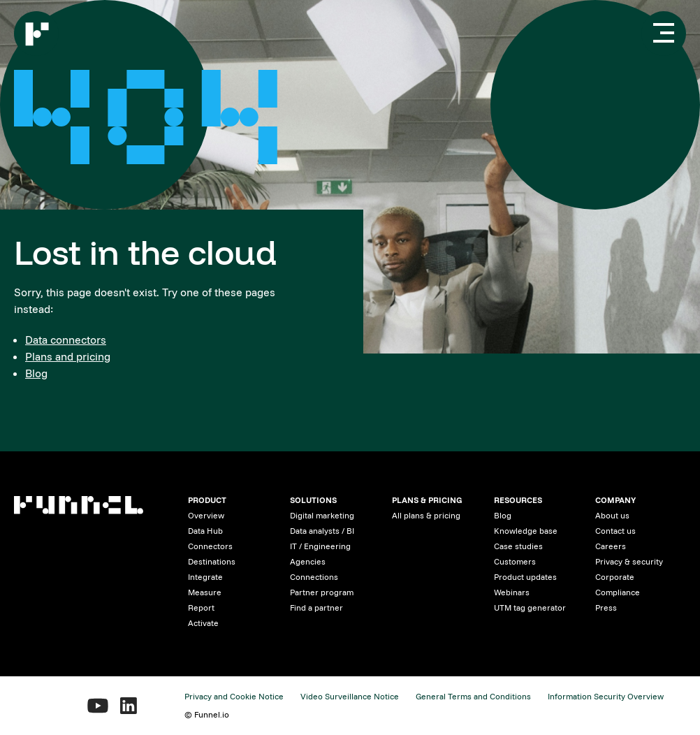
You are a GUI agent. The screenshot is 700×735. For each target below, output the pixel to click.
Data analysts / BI (322, 531)
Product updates (525, 577)
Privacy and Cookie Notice (234, 696)
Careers (611, 546)
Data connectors (66, 340)
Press (606, 607)
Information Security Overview (606, 696)
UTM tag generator (530, 607)
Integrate (205, 577)
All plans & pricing (426, 515)
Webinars (512, 592)
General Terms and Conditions (473, 696)
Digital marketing (322, 515)
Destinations (212, 561)
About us (612, 515)
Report (201, 607)
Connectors (210, 546)
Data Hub (205, 531)
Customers (515, 561)
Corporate (615, 577)
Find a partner (316, 607)
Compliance (618, 592)
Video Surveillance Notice (350, 696)
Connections (314, 577)
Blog (36, 373)
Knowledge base (526, 531)
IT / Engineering (320, 546)
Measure (205, 592)
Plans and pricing (68, 356)
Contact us (615, 531)
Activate (203, 623)
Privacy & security (629, 561)
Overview (206, 515)
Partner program (322, 592)
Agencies (308, 561)
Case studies (518, 546)
